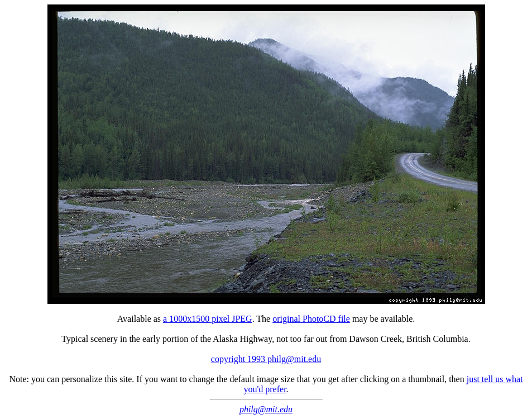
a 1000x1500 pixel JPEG (208, 319)
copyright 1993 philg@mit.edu (266, 359)
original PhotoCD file (311, 319)
